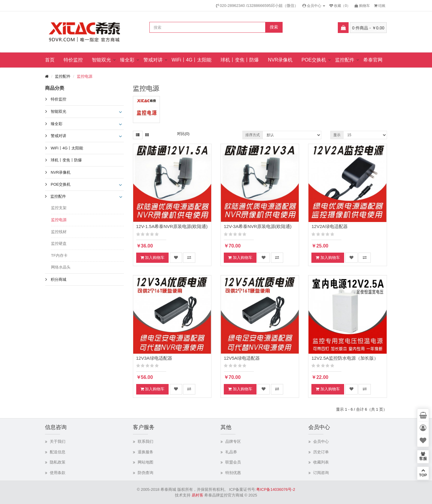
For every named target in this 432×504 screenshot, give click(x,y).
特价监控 (73, 60)
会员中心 (321, 441)
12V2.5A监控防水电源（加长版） (345, 358)
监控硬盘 (59, 243)
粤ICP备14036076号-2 (276, 489)
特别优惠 (233, 473)
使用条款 (58, 473)
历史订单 (321, 452)
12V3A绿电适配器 (154, 358)
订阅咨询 (321, 473)
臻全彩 (127, 60)
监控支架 (59, 208)
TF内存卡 (59, 255)
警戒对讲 (153, 60)
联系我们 (145, 441)
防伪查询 (145, 473)
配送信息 (58, 452)
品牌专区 (233, 441)
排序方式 (253, 135)
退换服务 (145, 452)
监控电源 (85, 76)
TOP (423, 473)
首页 (50, 60)
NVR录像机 (280, 60)
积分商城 (58, 279)
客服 (423, 456)
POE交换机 (314, 60)
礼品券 (231, 452)
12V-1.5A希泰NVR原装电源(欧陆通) (172, 226)
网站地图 (145, 462)
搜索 (274, 27)
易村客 (198, 495)
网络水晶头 (61, 267)
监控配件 (345, 60)
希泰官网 (373, 60)
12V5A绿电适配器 (242, 358)
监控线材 (59, 232)
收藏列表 (321, 462)
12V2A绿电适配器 (329, 226)
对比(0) (183, 134)
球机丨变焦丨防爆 (240, 60)
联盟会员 (233, 462)
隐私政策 (58, 462)
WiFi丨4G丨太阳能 (192, 60)
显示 (337, 135)
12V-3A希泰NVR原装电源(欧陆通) (258, 226)
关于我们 (58, 441)
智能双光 (101, 60)
